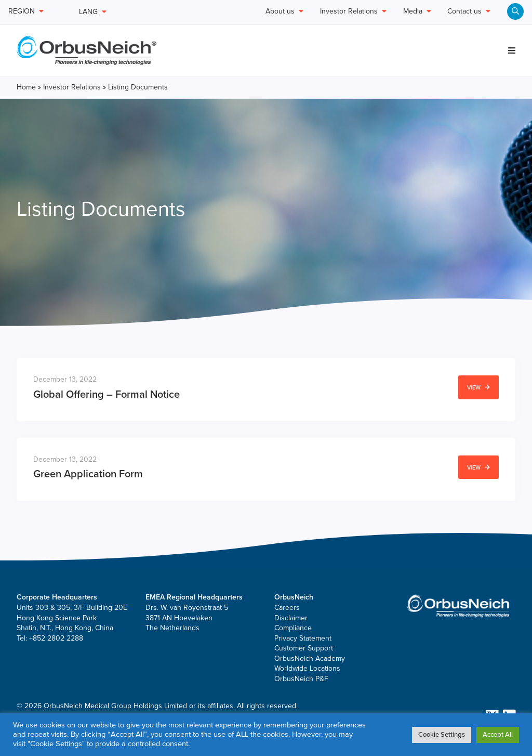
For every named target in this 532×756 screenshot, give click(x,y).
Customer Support (304, 648)
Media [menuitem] (417, 12)
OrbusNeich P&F (301, 679)
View (478, 388)
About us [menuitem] (284, 12)
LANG (93, 12)
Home (26, 87)
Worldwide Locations (307, 668)
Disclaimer (291, 618)
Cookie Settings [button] (442, 735)
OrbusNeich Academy (310, 659)
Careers (287, 608)
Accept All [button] (498, 735)
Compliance (293, 628)
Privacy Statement (303, 638)
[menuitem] (515, 11)
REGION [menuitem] (26, 12)
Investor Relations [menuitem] (353, 12)
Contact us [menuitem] (469, 12)
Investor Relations (72, 87)
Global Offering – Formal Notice (107, 395)
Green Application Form (88, 474)
